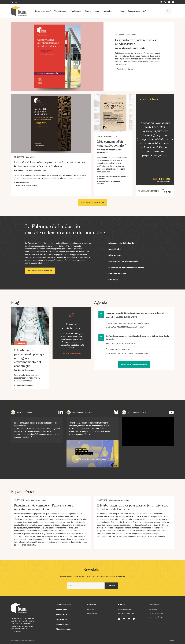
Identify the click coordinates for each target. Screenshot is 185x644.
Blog (122, 11)
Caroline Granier (126, 48)
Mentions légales (156, 617)
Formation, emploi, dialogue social (123, 261)
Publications (76, 11)
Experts (88, 11)
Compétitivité (114, 249)
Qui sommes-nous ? (43, 11)
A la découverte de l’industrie (121, 243)
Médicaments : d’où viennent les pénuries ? (112, 143)
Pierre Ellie (140, 48)
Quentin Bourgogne (26, 370)
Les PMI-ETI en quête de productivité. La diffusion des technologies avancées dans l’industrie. (49, 164)
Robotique (113, 280)
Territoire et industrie (125, 69)
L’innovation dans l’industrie (27, 186)
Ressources (154, 605)
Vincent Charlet (24, 170)
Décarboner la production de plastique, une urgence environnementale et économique (30, 358)
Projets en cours (94, 609)
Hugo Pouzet (106, 150)
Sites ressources (156, 613)
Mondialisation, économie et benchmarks (126, 267)
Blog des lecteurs (64, 629)
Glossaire (153, 609)
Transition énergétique (25, 385)
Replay (97, 11)
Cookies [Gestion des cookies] (171, 641)
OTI (145, 11)
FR (12, 2)
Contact (122, 605)
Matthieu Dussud (41, 170)
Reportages (92, 613)
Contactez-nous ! (125, 609)
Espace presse (134, 11)
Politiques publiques (117, 273)
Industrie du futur (23, 183)
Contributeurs (62, 619)
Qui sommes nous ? (64, 605)
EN (16, 2)
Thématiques (60, 11)
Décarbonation (115, 255)
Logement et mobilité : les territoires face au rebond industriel (135, 313)
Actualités (108, 11)
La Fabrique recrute (126, 613)
